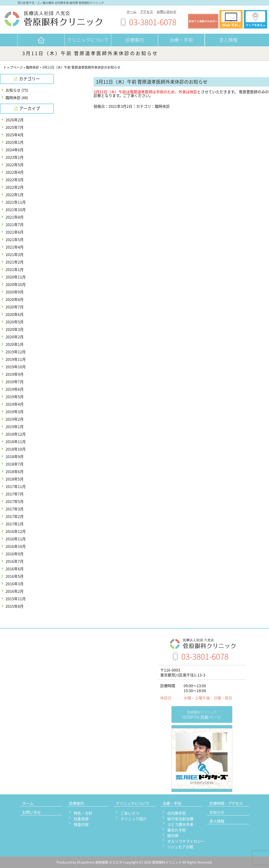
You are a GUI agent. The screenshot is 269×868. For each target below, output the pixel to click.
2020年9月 (15, 292)
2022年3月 (15, 180)
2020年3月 (15, 329)
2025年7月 (15, 127)
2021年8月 (15, 217)
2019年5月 (15, 397)
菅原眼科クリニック (167, 862)
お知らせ (13, 90)
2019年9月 (15, 374)
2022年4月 (15, 172)
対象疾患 (81, 819)
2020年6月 (15, 314)
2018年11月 (16, 441)
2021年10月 (16, 210)
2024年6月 (15, 150)
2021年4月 (15, 247)
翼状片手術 (177, 830)
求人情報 (228, 40)
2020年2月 (15, 337)
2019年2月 (15, 419)
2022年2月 (15, 187)
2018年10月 (16, 449)
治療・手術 (181, 40)
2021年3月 (15, 254)
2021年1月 (15, 269)
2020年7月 (15, 307)
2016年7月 (15, 561)
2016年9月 (15, 554)
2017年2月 (15, 516)
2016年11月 (16, 539)
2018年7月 (15, 464)
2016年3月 (15, 584)
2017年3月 (15, 509)
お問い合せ (32, 813)
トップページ (13, 67)
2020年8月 (15, 299)
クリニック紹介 (134, 819)
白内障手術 (177, 813)
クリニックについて (88, 40)
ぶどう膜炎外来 (180, 824)
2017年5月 (15, 501)
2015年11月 (16, 599)
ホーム (131, 12)
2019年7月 (15, 382)
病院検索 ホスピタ (109, 862)
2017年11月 (16, 486)
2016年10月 (16, 546)
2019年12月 (16, 352)
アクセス (147, 12)
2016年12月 (16, 531)
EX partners (86, 862)
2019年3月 (15, 412)
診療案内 (135, 40)
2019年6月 (15, 389)
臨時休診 (33, 67)
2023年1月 (15, 157)
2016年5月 (15, 576)
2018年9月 (15, 456)
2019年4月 (15, 404)
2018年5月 (15, 479)
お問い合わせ (167, 12)
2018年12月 (16, 434)
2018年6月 (15, 471)
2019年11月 (16, 359)
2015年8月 (15, 606)
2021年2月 (15, 262)
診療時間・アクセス (226, 804)
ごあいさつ (130, 813)
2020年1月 (15, 344)
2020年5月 (15, 322)
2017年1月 (15, 524)
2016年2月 (15, 591)
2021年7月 (15, 224)
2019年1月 (15, 427)
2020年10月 (16, 284)
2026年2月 (15, 120)
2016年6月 (15, 569)
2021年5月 (15, 239)
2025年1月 (15, 142)
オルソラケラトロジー (186, 841)
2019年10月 (16, 367)
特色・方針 (83, 813)
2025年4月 (15, 135)
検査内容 (81, 824)
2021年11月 (16, 202)
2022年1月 (15, 195)
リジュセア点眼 (180, 847)
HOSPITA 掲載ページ (202, 715)
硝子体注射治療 (180, 819)
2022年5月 (15, 165)
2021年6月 (15, 232)
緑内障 (173, 835)
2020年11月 (16, 277)
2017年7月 (15, 494)
